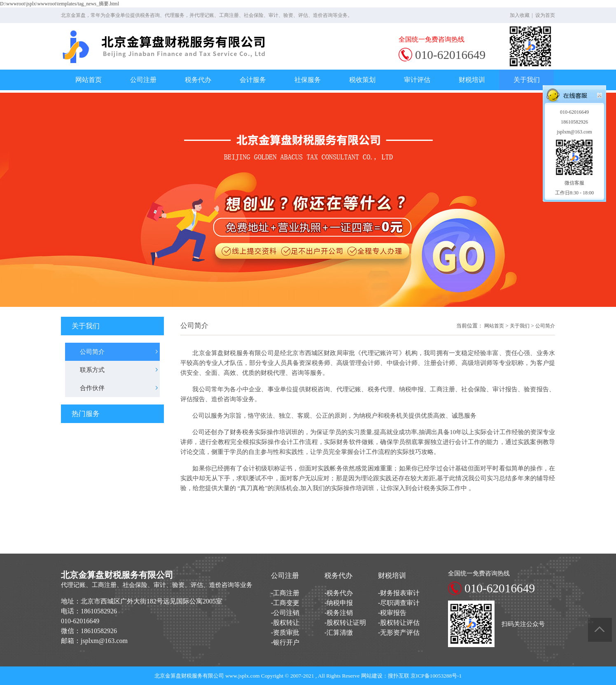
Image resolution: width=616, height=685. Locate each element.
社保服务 (308, 80)
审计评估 (417, 80)
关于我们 (527, 80)
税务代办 (198, 80)
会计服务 (253, 80)
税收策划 (362, 80)
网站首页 (89, 80)
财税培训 (472, 80)
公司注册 (143, 80)
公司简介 (545, 326)
